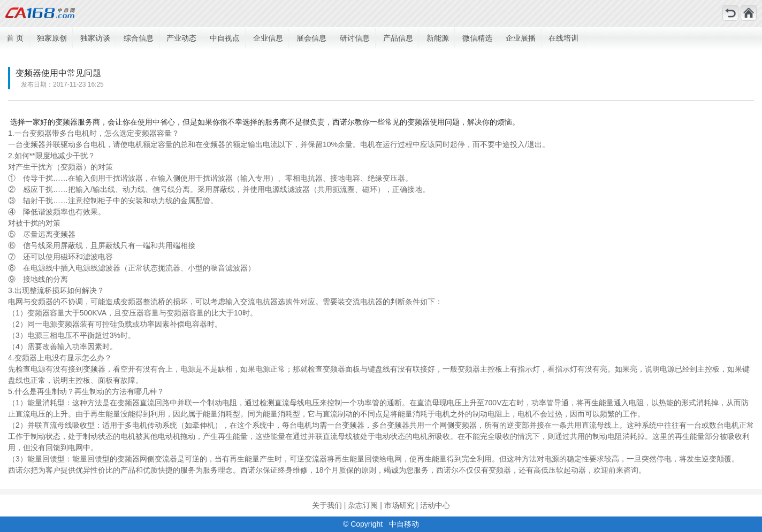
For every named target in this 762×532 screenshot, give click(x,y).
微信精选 (477, 38)
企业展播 (521, 38)
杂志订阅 (363, 505)
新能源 (438, 38)
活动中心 (435, 505)
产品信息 (398, 38)
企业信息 (268, 38)
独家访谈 (95, 38)
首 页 (15, 38)
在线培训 (563, 38)
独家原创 (52, 38)
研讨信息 (355, 38)
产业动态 (181, 38)
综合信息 (139, 38)
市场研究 (399, 505)
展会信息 (311, 38)
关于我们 (327, 505)
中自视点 (225, 38)
